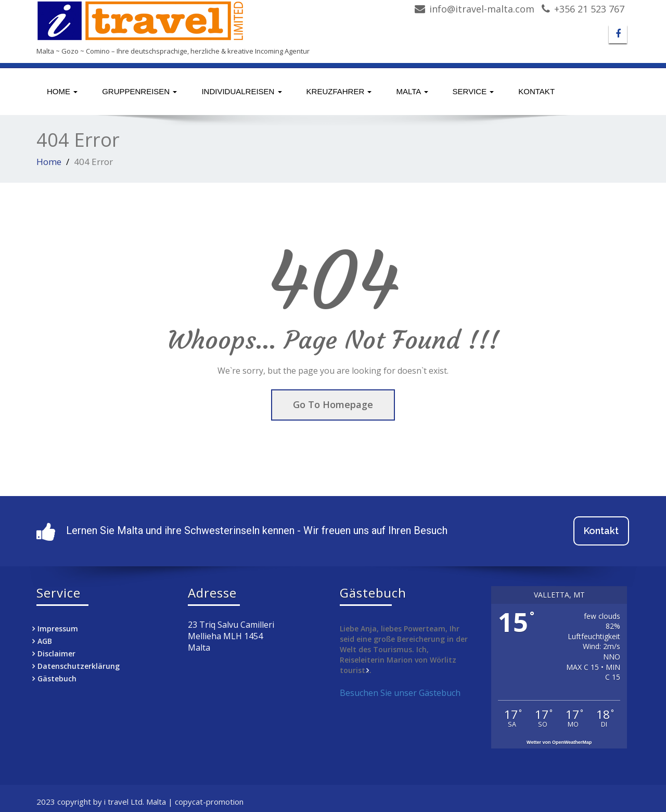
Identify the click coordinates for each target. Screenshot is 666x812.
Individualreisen (241, 91)
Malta (412, 91)
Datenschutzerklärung (79, 666)
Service (473, 91)
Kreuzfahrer (339, 91)
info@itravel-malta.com (482, 9)
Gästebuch (57, 678)
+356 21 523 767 (589, 9)
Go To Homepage (333, 404)
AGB (45, 641)
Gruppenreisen (139, 91)
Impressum (58, 629)
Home (62, 91)
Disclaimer (56, 654)
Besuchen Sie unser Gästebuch (400, 693)
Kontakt (536, 91)
